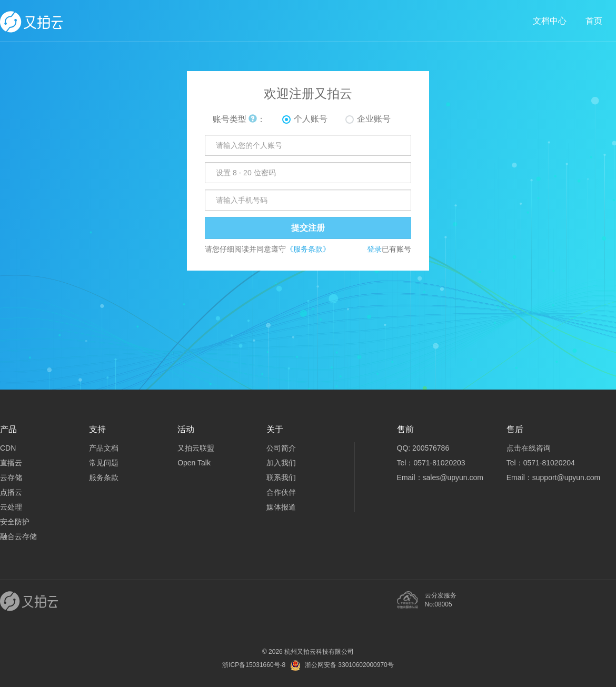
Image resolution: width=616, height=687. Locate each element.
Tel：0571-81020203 (431, 463)
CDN (8, 448)
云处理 (11, 507)
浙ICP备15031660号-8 (254, 665)
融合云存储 (18, 536)
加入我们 (281, 463)
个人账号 (311, 119)
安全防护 (15, 522)
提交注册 (308, 228)
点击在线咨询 (529, 448)
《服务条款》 (308, 249)
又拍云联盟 (196, 448)
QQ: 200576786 (423, 448)
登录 (374, 249)
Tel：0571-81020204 (541, 463)
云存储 (11, 477)
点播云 (11, 492)
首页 (594, 21)
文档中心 (550, 21)
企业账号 (374, 119)
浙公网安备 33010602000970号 (349, 665)
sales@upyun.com (453, 477)
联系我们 (281, 477)
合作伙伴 (281, 492)
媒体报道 (281, 507)
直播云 (11, 463)
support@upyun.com (566, 477)
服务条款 (104, 477)
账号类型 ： (239, 119)
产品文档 (104, 448)
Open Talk (194, 463)
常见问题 (104, 463)
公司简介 (281, 448)
